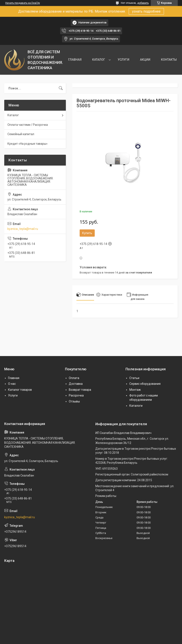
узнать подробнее (146, 11)
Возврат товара (80, 390)
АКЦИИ (145, 60)
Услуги (13, 395)
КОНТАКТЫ (169, 60)
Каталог (13, 115)
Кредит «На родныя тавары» (28, 144)
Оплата (74, 378)
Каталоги (136, 406)
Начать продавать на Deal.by (23, 3)
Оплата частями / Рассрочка (28, 125)
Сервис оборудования (145, 384)
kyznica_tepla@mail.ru (23, 229)
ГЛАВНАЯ (75, 60)
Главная (14, 378)
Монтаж (135, 390)
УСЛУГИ (123, 60)
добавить (143, 3)
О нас (12, 384)
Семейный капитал (21, 134)
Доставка (76, 384)
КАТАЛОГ (99, 60)
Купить (87, 233)
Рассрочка (76, 395)
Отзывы (74, 401)
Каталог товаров (20, 390)
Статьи (134, 378)
